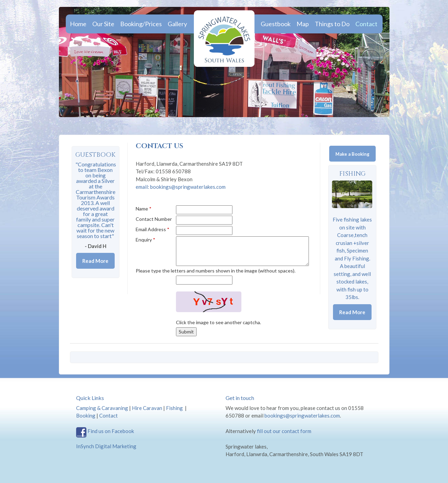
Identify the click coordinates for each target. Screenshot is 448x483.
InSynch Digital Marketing (106, 446)
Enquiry (145, 240)
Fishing (352, 174)
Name (144, 209)
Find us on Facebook (111, 431)
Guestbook (276, 24)
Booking (86, 415)
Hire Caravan (147, 408)
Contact (366, 24)
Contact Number (154, 219)
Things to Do (332, 24)
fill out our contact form (284, 431)
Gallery (177, 24)
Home (78, 24)
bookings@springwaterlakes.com (302, 415)
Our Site (103, 24)
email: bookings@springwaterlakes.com (181, 187)
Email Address (153, 229)
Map (303, 24)
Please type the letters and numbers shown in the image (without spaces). (216, 271)
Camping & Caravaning (102, 408)
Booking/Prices (141, 24)
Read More (352, 312)
